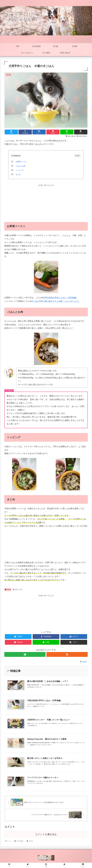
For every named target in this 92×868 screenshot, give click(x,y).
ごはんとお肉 (21, 166)
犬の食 (8, 589)
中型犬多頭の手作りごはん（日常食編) (60, 298)
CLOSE (77, 156)
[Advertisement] (46, 202)
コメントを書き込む (46, 834)
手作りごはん (18, 589)
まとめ (18, 174)
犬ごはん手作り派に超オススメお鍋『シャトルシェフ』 (56, 301)
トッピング (20, 170)
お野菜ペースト (21, 162)
